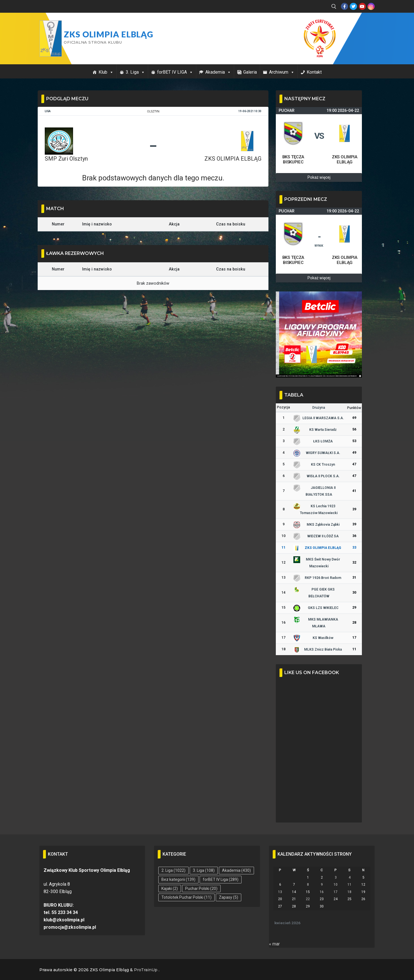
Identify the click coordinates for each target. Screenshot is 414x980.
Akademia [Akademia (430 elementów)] (236, 870)
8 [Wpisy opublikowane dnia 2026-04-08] (308, 885)
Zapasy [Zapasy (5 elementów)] (229, 897)
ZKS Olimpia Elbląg (108, 34)
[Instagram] (371, 6)
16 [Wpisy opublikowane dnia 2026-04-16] (322, 892)
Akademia (218, 72)
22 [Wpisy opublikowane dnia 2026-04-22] (308, 899)
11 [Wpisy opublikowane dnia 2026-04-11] (349, 885)
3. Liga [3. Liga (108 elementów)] (204, 870)
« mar (274, 944)
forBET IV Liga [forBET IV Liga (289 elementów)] (221, 879)
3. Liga (135, 72)
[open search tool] (334, 7)
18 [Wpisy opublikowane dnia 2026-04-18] (349, 892)
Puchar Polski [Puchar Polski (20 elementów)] (201, 889)
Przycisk (360, 25)
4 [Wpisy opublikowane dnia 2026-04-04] (350, 877)
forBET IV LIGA (175, 72)
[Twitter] (353, 6)
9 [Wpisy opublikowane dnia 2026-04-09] (322, 885)
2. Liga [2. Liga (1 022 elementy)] (173, 870)
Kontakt (314, 72)
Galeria (250, 72)
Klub (106, 72)
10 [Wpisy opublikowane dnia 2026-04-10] (336, 885)
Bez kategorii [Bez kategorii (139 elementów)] (178, 879)
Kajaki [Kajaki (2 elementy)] (170, 889)
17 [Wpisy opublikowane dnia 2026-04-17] (336, 892)
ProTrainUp (146, 970)
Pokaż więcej (319, 177)
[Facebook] (344, 6)
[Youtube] (362, 6)
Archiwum (282, 72)
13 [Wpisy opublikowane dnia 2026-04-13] (280, 892)
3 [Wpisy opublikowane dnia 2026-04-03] (336, 877)
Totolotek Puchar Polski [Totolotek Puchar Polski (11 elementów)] (186, 897)
